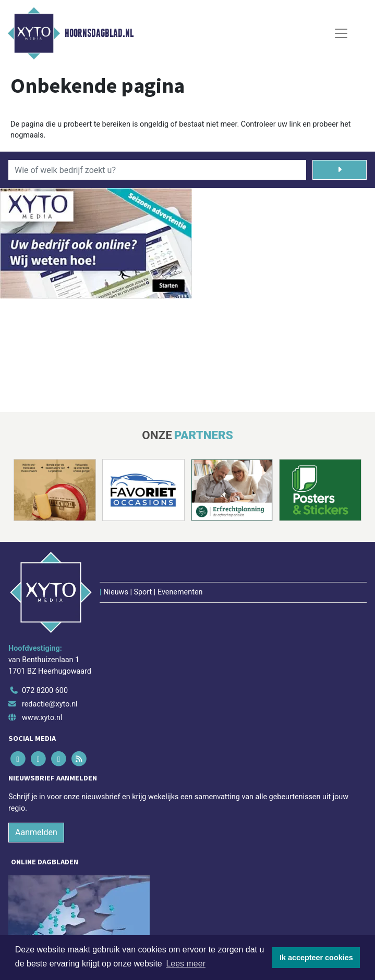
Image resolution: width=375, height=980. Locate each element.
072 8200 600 (45, 691)
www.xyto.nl (42, 718)
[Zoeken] (340, 170)
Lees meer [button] (186, 964)
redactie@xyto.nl (50, 704)
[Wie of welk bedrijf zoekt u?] (157, 170)
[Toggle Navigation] (341, 33)
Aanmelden (36, 832)
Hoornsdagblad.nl (99, 33)
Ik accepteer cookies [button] (316, 958)
